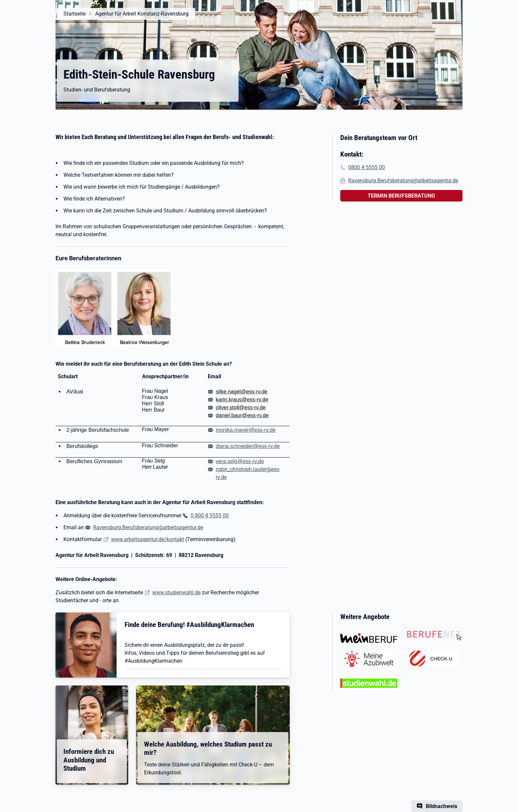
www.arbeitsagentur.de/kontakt (148, 539)
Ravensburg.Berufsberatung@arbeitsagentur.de (148, 527)
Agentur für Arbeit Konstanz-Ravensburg (142, 14)
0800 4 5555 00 (367, 167)
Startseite (74, 14)
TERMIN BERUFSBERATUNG (401, 196)
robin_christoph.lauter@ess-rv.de (248, 473)
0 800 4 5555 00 (210, 516)
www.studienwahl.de (176, 592)
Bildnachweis (442, 806)
